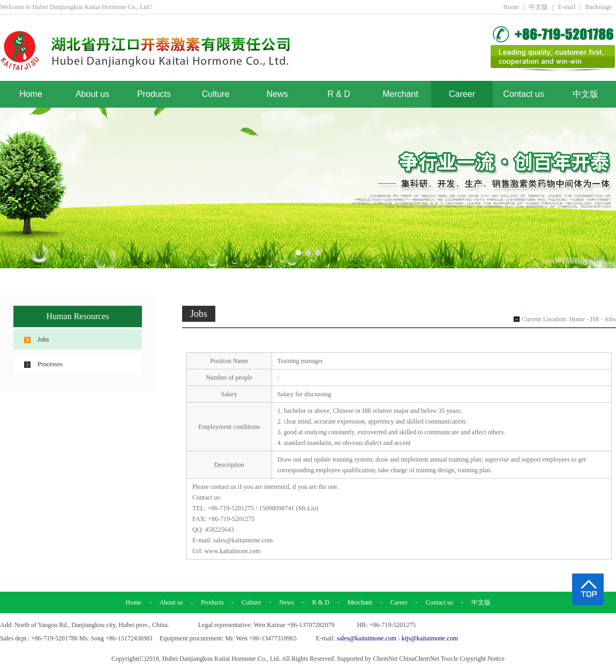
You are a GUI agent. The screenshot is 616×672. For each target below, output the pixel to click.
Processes (50, 364)
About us (92, 94)
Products (154, 94)
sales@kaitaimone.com (243, 540)
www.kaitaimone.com (232, 551)
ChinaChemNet (419, 659)
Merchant (400, 94)
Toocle (449, 659)
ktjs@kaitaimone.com (429, 638)
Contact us (523, 94)
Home (511, 7)
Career (462, 94)
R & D (339, 94)
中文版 (538, 7)
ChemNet (385, 659)
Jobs (43, 339)
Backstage (599, 7)
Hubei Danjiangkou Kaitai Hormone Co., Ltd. (221, 659)
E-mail (567, 7)
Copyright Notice (482, 659)
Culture (216, 94)
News (277, 94)
